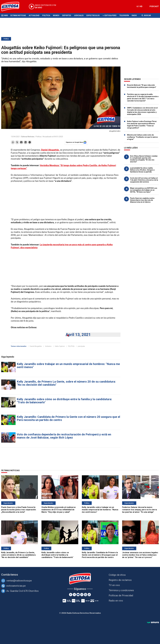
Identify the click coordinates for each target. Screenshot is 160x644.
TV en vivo (114, 585)
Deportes (67, 15)
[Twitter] (74, 595)
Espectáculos (93, 15)
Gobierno (48, 346)
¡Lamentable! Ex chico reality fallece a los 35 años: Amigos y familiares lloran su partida (142, 170)
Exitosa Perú (110, 15)
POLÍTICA (71, 346)
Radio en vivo (116, 601)
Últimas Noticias (18, 15)
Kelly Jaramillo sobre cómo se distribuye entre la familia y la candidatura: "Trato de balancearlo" (64, 401)
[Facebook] (71, 595)
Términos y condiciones (121, 590)
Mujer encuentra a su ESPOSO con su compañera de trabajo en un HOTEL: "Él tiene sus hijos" (144, 190)
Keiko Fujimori (60, 346)
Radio (134, 15)
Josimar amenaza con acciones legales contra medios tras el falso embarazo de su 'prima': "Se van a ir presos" (140, 555)
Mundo (56, 15)
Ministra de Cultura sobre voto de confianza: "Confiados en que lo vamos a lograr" (142, 137)
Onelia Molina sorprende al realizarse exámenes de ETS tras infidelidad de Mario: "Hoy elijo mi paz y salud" (59, 510)
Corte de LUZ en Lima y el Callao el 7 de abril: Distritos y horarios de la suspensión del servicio (144, 180)
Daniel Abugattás (36, 346)
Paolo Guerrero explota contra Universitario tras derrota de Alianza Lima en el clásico (142, 200)
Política (46, 15)
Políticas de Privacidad (121, 595)
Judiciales (79, 15)
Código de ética (117, 575)
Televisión (124, 15)
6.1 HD (140, 6)
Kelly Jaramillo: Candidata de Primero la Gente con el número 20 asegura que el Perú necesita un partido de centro (68, 418)
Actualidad (34, 15)
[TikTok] (89, 595)
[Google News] (86, 595)
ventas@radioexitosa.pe (19, 581)
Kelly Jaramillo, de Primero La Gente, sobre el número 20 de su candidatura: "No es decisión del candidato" (66, 383)
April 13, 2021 (78, 335)
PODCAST (154, 6)
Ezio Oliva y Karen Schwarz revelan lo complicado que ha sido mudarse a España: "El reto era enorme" (144, 159)
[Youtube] (78, 595)
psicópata (81, 346)
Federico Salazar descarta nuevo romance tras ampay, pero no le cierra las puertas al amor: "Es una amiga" (140, 510)
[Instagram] (82, 595)
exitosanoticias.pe (16, 586)
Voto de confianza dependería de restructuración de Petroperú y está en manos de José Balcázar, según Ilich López (64, 436)
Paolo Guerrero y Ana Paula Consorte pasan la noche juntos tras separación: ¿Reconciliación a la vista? (19, 510)
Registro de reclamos (120, 580)
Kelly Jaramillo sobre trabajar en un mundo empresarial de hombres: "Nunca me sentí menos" (68, 366)
